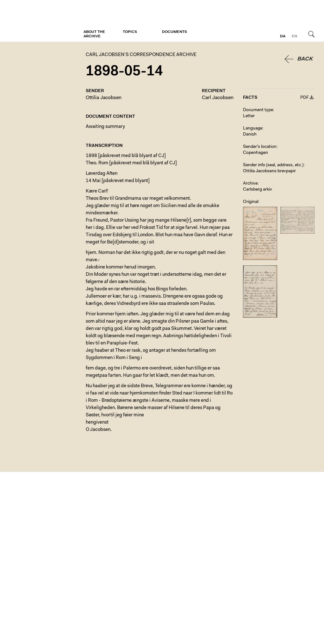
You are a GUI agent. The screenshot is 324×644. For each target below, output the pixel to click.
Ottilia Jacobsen (104, 98)
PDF (305, 98)
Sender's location (260, 147)
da (283, 36)
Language (253, 129)
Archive (250, 184)
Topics (130, 32)
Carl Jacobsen (218, 98)
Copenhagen (255, 153)
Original (251, 202)
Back (305, 59)
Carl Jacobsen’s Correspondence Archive (33, 21)
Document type (258, 110)
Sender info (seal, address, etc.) (273, 165)
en (294, 36)
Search (311, 34)
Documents (174, 32)
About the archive (94, 34)
